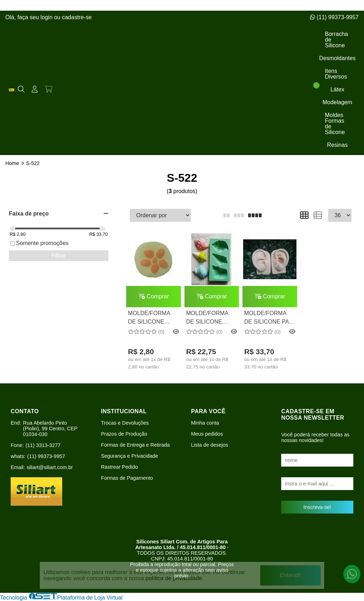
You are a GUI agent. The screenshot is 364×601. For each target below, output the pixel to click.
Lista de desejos (210, 445)
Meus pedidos (207, 434)
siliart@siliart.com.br (50, 467)
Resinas (337, 145)
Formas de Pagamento (127, 478)
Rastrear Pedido (119, 467)
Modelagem (337, 102)
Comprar (153, 296)
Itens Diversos (336, 74)
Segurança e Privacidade (130, 456)
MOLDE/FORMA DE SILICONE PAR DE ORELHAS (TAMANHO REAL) (269, 318)
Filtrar (59, 256)
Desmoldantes (337, 58)
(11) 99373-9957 (334, 17)
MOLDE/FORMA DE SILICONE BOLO (149, 318)
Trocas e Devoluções (125, 423)
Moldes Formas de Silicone (335, 124)
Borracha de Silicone (336, 40)
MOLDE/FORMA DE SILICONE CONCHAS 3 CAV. (210, 318)
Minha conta (205, 423)
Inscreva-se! (317, 507)
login (47, 17)
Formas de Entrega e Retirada (135, 445)
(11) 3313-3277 (43, 445)
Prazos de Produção (124, 434)
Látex (337, 89)
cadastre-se (77, 17)
